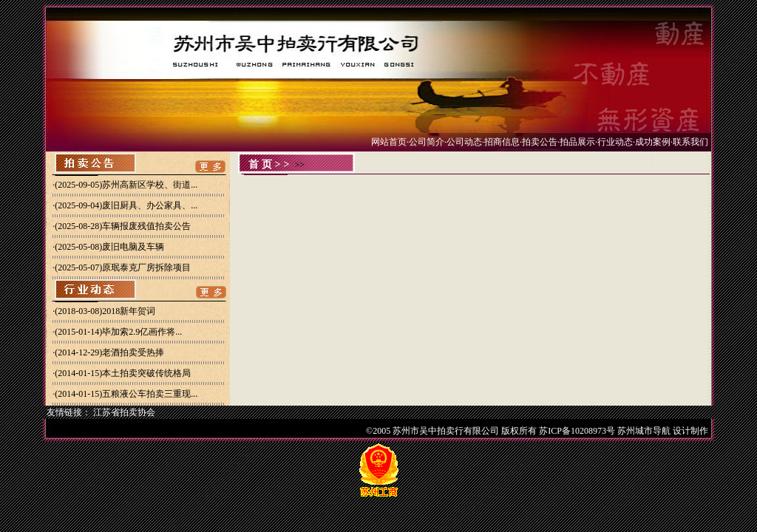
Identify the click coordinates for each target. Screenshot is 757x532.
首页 (262, 164)
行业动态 (615, 142)
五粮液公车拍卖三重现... (150, 394)
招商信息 (502, 142)
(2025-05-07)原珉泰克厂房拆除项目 (123, 267)
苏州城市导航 (644, 431)
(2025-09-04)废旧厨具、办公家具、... (126, 205)
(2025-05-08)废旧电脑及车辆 (109, 247)
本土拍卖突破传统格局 (146, 373)
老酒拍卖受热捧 (133, 352)
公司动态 (464, 142)
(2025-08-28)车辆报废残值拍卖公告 (123, 226)
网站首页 (389, 142)
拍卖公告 (540, 142)
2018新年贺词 (129, 311)
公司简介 (427, 142)
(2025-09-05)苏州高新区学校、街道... (126, 185)
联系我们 (690, 142)
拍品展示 (577, 142)
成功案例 (653, 142)
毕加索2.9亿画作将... (142, 332)
